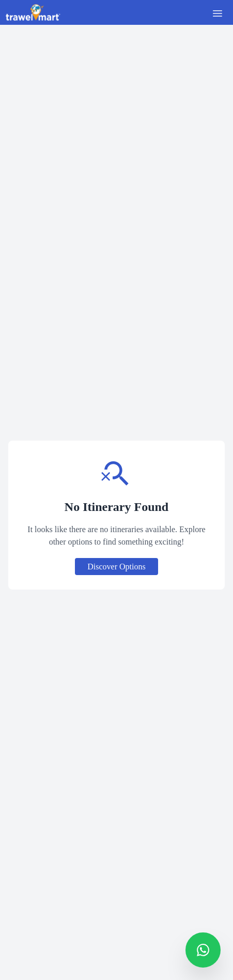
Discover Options (116, 567)
